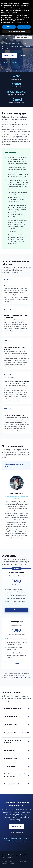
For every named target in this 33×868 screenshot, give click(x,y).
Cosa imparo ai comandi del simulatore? (13, 742)
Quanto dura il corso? (11, 717)
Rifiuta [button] (9, 27)
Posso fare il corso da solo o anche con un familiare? (15, 775)
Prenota (16, 610)
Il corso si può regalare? (12, 758)
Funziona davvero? (10, 766)
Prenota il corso (9, 56)
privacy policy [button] (8, 7)
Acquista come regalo (16, 833)
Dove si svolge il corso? (11, 784)
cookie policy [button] (14, 12)
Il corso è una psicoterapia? (13, 708)
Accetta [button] (24, 27)
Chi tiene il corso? (10, 750)
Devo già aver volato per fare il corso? (16, 733)
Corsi (16, 855)
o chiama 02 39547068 (10, 62)
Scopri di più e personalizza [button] (16, 31)
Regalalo (24, 56)
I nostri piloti (11, 857)
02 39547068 (13, 839)
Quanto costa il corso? (11, 725)
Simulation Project (7, 855)
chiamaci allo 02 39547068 (23, 677)
